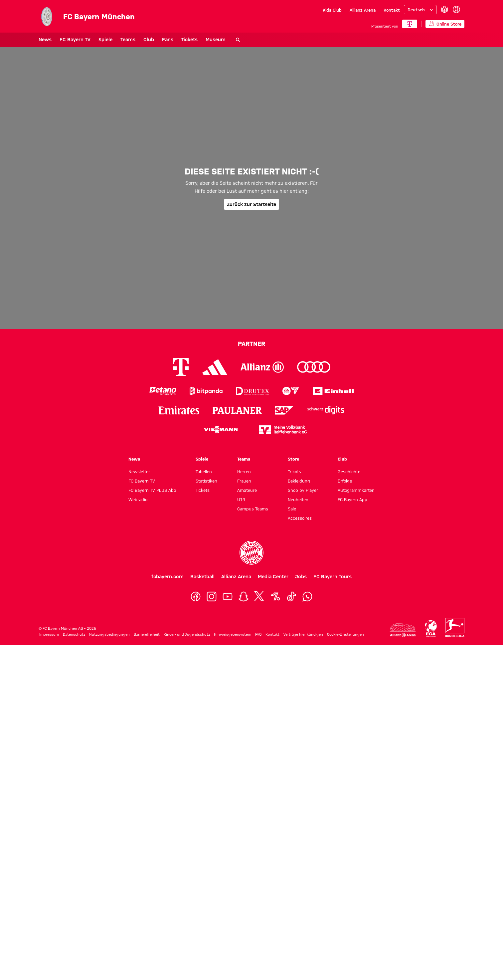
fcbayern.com (168, 577)
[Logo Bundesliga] (455, 627)
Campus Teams (253, 509)
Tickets (189, 40)
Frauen (244, 481)
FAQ (258, 634)
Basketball (202, 577)
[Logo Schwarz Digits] (326, 410)
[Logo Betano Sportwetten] (163, 391)
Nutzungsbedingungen (109, 634)
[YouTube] (228, 597)
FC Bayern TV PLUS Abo (152, 490)
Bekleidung (299, 481)
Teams (128, 40)
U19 (241, 499)
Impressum (49, 634)
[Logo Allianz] (262, 367)
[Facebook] (196, 597)
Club (149, 40)
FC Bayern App (352, 499)
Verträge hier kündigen (303, 634)
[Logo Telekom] (181, 367)
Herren (244, 472)
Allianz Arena (363, 10)
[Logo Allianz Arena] (403, 630)
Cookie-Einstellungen (345, 634)
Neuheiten (298, 499)
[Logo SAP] (284, 410)
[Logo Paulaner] (237, 410)
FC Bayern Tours (333, 577)
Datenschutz (74, 634)
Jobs (301, 577)
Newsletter (139, 472)
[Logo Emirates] (179, 410)
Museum (216, 40)
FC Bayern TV (75, 40)
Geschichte (349, 472)
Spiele (105, 40)
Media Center (273, 577)
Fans (168, 40)
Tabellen (204, 472)
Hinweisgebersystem (233, 634)
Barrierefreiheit (147, 634)
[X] (259, 597)
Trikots (294, 472)
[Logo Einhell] (333, 391)
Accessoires (300, 518)
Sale (292, 509)
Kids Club (332, 10)
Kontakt (392, 10)
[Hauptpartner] (410, 24)
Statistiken (206, 481)
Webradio (138, 499)
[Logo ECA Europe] (431, 629)
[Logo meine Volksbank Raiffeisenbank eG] (283, 430)
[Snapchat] (244, 597)
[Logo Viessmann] (221, 430)
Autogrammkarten (356, 490)
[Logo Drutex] (252, 391)
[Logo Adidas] (215, 367)
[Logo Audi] (314, 367)
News (45, 40)
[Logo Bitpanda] (206, 391)
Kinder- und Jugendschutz (187, 634)
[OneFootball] (275, 597)
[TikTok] (291, 597)
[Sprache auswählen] (420, 10)
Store (293, 459)
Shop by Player (303, 490)
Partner (251, 344)
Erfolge (345, 481)
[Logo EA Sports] (291, 391)
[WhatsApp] (307, 597)
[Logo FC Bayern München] (251, 553)
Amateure (247, 490)
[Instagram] (212, 597)
